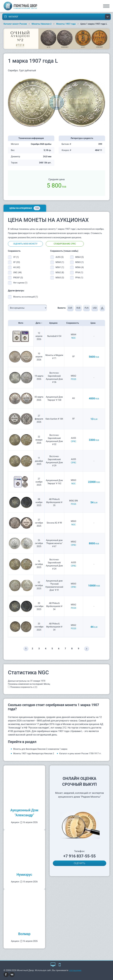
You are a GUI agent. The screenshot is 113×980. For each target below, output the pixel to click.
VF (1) (16, 257)
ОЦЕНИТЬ (79, 863)
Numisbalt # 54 (54, 336)
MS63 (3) (60, 278)
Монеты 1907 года (66, 24)
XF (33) (17, 262)
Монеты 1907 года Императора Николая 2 (34, 754)
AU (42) (17, 267)
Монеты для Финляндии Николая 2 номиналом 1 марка (40, 749)
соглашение (75, 970)
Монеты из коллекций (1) (26, 297)
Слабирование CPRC (65, 244)
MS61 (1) (60, 267)
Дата (39, 323)
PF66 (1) (79, 278)
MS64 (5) (80, 257)
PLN (87, 308)
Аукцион (54, 323)
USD (95, 308)
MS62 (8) (60, 272)
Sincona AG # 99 (54, 523)
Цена (94, 323)
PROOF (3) (18, 278)
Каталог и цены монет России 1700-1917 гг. (80, 754)
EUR (70, 308)
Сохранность (74, 323)
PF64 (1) (79, 272)
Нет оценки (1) (20, 283)
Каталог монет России (15, 24)
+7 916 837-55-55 (79, 856)
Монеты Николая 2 (42, 24)
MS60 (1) (60, 262)
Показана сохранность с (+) (24, 687)
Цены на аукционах (25, 208)
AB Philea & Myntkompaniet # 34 (54, 606)
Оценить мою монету (25, 244)
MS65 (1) (80, 262)
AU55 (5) (60, 257)
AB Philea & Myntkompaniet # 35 (54, 502)
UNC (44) (17, 272)
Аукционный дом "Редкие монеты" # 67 (54, 543)
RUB (78, 308)
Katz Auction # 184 (54, 419)
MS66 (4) (80, 267)
